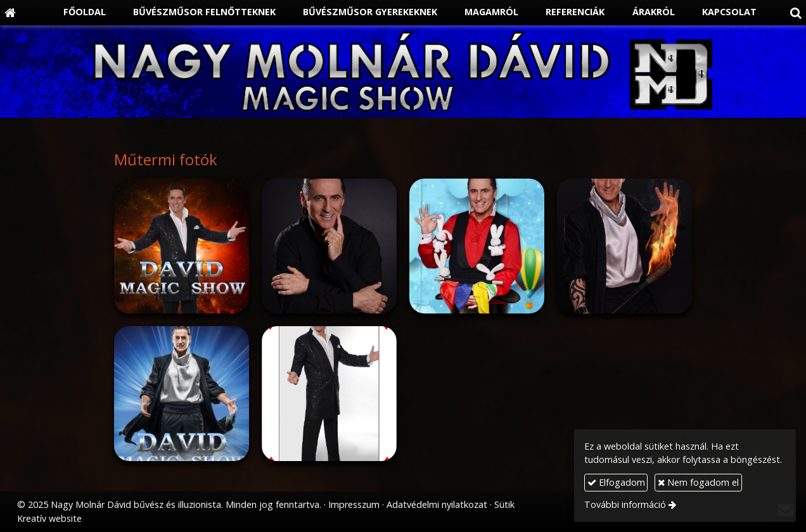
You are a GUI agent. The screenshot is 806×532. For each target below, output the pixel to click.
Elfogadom (616, 482)
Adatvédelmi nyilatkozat (437, 504)
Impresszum (354, 504)
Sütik (504, 504)
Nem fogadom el (698, 482)
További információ (625, 504)
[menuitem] (77, 13)
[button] (796, 13)
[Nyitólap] (10, 13)
